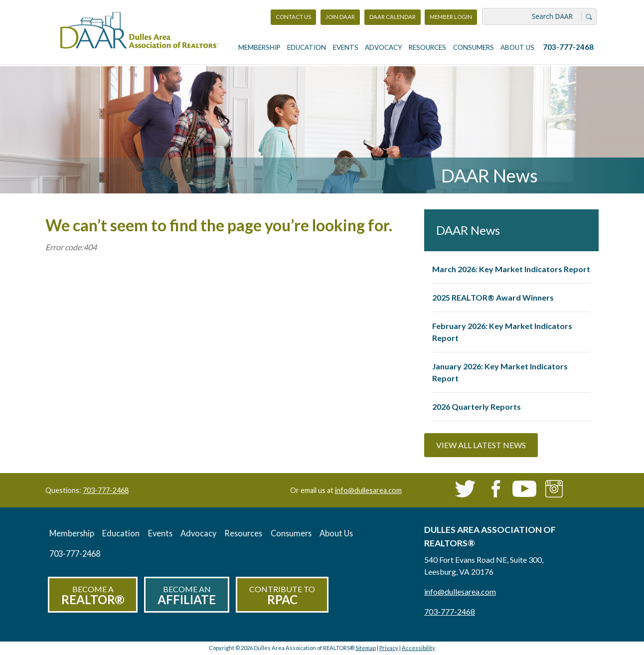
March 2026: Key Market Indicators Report (511, 269)
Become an (187, 595)
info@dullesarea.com (368, 490)
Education (307, 47)
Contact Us (293, 17)
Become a (93, 595)
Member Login (451, 19)
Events (346, 47)
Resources (427, 47)
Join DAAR (340, 17)
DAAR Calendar (393, 17)
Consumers (474, 47)
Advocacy (384, 47)
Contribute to (282, 595)
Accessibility (418, 648)
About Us (517, 47)
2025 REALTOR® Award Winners (493, 297)
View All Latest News (481, 445)
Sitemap (366, 648)
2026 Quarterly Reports (477, 407)
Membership (259, 47)
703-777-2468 (568, 47)
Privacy (389, 648)
